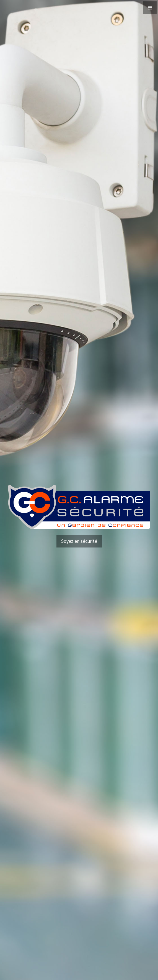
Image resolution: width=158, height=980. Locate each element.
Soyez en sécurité (79, 541)
